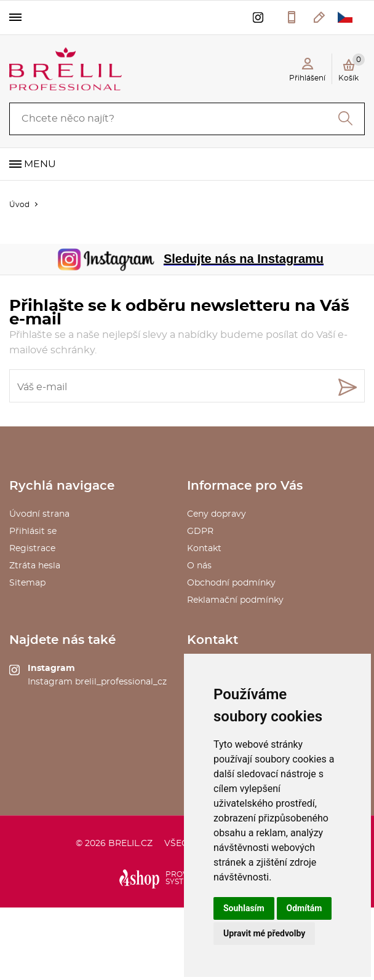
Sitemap (27, 583)
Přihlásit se (33, 531)
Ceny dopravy (217, 514)
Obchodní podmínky (231, 583)
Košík (352, 68)
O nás (199, 566)
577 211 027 (292, 17)
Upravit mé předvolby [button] (264, 933)
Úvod (19, 205)
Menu (40, 164)
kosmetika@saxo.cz (320, 17)
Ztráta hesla (35, 566)
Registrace (32, 549)
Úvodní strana (39, 514)
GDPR (200, 531)
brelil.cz (130, 844)
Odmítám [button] (304, 908)
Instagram (51, 668)
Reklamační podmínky (235, 600)
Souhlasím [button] (244, 908)
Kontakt (204, 549)
